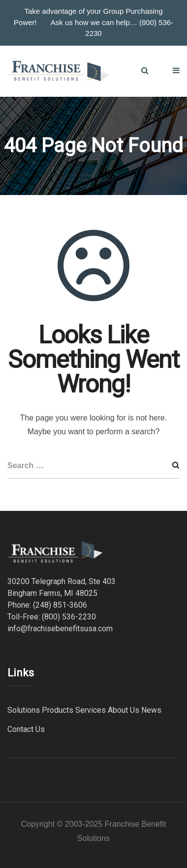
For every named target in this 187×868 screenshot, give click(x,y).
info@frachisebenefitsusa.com (60, 629)
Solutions (24, 710)
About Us (124, 710)
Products (58, 710)
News (151, 710)
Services (91, 710)
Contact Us (26, 729)
